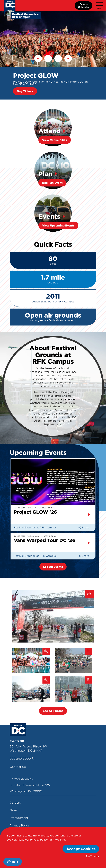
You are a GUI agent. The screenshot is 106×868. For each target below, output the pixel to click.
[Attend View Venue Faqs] (53, 128)
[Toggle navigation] (100, 6)
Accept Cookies (81, 849)
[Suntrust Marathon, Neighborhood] (73, 660)
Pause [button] (68, 58)
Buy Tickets (25, 91)
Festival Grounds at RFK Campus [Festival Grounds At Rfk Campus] (35, 527)
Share (84, 527)
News (14, 810)
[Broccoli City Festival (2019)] (31, 660)
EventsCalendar (84, 6)
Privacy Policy (20, 825)
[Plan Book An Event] (53, 170)
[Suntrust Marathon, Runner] (73, 689)
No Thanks (93, 856)
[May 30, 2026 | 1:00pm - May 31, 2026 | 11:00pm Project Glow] (53, 491)
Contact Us (18, 767)
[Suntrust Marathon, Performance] (31, 689)
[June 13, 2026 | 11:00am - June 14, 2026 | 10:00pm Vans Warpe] (53, 543)
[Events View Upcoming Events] (53, 213)
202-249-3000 (22, 758)
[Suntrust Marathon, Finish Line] (53, 616)
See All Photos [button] (53, 711)
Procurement (19, 818)
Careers (15, 802)
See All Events (53, 567)
